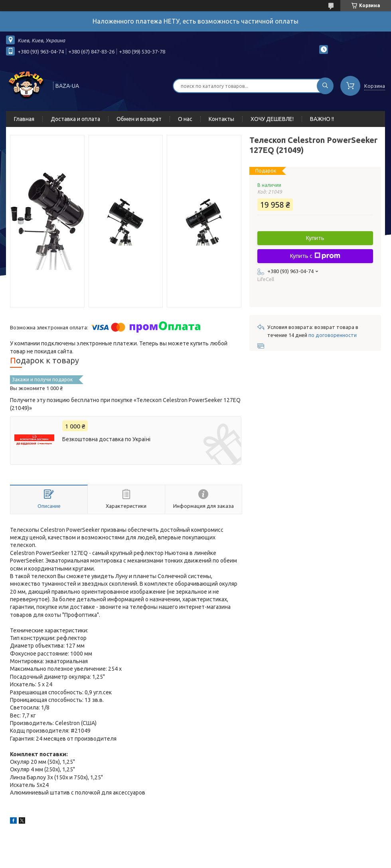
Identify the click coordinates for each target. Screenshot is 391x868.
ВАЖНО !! (322, 119)
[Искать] (325, 86)
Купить (315, 238)
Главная (24, 119)
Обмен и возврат (139, 119)
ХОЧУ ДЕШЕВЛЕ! (272, 119)
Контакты (221, 119)
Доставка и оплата (75, 119)
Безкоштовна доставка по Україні (106, 439)
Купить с (315, 256)
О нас (185, 119)
